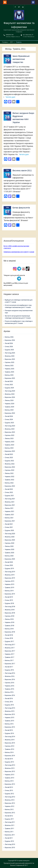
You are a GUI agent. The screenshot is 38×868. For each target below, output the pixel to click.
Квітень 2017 (9, 660)
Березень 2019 (10, 594)
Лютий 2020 (9, 562)
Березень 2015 (10, 727)
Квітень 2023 (9, 448)
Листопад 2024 (10, 391)
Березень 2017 (10, 664)
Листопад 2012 (10, 797)
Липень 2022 (9, 473)
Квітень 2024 (9, 410)
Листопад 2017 (10, 645)
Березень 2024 (10, 413)
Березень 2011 (10, 835)
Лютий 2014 (9, 759)
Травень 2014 (9, 749)
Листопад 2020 (10, 534)
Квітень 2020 (9, 556)
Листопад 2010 (10, 844)
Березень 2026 (10, 340)
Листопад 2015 (10, 708)
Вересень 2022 (10, 467)
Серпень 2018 (10, 616)
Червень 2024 (10, 404)
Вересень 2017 (10, 651)
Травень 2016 (9, 689)
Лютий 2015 (9, 730)
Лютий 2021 (9, 524)
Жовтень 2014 (10, 740)
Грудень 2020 (9, 530)
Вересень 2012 (10, 803)
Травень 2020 (9, 553)
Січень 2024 (9, 419)
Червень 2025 (10, 369)
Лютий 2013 (9, 787)
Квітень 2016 (9, 692)
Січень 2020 (9, 565)
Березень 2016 (10, 695)
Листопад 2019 (10, 572)
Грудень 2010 (9, 841)
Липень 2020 (9, 546)
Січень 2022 (9, 492)
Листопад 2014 (10, 737)
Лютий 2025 (9, 381)
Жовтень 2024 (10, 394)
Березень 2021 (10, 521)
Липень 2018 (9, 619)
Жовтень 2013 (10, 768)
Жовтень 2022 (10, 464)
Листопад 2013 (10, 765)
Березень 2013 (10, 784)
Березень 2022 (10, 486)
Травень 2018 (9, 626)
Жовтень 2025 (10, 356)
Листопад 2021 (10, 499)
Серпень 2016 (10, 683)
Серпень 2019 (10, 581)
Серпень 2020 (10, 543)
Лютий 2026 (9, 343)
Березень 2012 (10, 813)
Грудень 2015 (9, 705)
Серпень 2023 (10, 435)
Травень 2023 (9, 445)
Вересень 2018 (10, 613)
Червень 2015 (10, 718)
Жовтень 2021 (10, 502)
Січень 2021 (9, 527)
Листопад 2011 (10, 822)
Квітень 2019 (9, 591)
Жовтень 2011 (10, 825)
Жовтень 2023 (10, 429)
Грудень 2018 (9, 603)
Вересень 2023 (10, 432)
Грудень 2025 (9, 350)
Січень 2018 (9, 638)
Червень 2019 (10, 584)
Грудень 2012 (9, 794)
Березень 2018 (10, 632)
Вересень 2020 (10, 540)
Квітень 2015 (9, 724)
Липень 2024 (9, 400)
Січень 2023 (9, 458)
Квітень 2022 (9, 483)
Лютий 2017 (9, 667)
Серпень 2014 (10, 746)
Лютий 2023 (9, 454)
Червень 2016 (10, 686)
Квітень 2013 (9, 781)
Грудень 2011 (9, 819)
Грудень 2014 (9, 733)
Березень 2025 (10, 378)
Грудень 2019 (9, 569)
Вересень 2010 (10, 848)
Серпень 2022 (10, 470)
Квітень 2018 (9, 629)
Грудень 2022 (9, 461)
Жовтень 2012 (10, 800)
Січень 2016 (9, 702)
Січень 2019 (9, 600)
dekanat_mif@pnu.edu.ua (13, 37)
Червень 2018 (10, 622)
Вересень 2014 (10, 743)
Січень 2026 (9, 347)
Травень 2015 (9, 721)
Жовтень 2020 (10, 537)
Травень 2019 (9, 588)
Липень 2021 (9, 508)
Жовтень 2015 (10, 711)
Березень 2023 (10, 451)
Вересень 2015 (10, 714)
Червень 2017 (10, 654)
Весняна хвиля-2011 (22, 171)
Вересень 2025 (10, 359)
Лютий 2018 (9, 635)
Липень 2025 (9, 366)
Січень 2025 (9, 385)
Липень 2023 (9, 439)
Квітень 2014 (9, 752)
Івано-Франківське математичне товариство (21, 59)
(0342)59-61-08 (10, 35)
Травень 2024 (9, 407)
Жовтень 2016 (10, 676)
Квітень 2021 (9, 518)
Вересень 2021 (10, 505)
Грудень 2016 (9, 670)
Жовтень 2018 (10, 610)
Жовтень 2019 (10, 575)
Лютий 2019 (9, 597)
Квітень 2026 (9, 337)
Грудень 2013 (9, 762)
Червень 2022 (10, 477)
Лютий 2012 (9, 816)
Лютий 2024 (9, 416)
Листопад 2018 (10, 607)
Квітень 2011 (9, 832)
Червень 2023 (10, 442)
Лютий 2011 (9, 838)
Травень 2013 (9, 778)
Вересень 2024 (10, 397)
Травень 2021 (9, 515)
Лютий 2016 (9, 699)
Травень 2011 (9, 829)
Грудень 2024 (9, 388)
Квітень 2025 (9, 375)
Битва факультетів (21, 208)
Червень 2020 (10, 549)
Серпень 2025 (10, 362)
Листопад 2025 (10, 353)
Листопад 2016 (10, 673)
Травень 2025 (9, 372)
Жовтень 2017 (10, 648)
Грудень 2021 (9, 496)
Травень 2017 (9, 657)
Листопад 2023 (10, 426)
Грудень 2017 (9, 641)
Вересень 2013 (10, 771)
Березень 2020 (10, 559)
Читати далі (10, 97)
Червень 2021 (10, 511)
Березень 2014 (10, 756)
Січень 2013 (9, 790)
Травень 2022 (9, 480)
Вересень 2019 (10, 578)
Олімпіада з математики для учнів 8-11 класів (19, 252)
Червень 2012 (10, 806)
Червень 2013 (10, 775)
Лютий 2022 (9, 489)
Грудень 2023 (9, 423)
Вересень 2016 (10, 679)
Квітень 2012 (9, 809)
